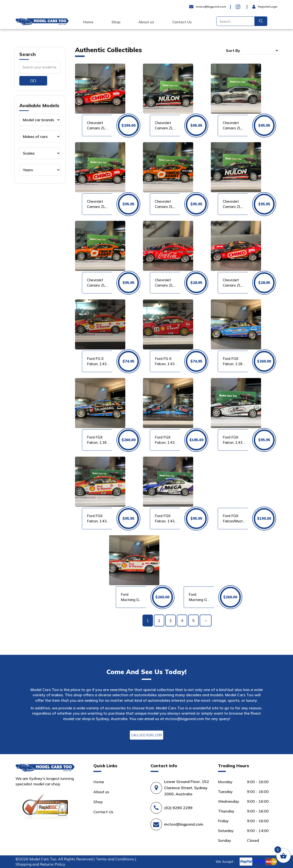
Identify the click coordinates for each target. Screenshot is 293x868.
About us (146, 22)
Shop (116, 22)
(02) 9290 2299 (178, 808)
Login (257, 7)
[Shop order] (251, 50)
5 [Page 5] (193, 621)
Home (88, 22)
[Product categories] (40, 120)
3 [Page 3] (171, 621)
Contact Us (182, 22)
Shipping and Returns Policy (40, 864)
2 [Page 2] (159, 621)
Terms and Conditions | (116, 859)
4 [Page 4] (182, 621)
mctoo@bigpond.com (185, 719)
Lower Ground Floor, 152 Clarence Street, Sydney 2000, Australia (187, 788)
